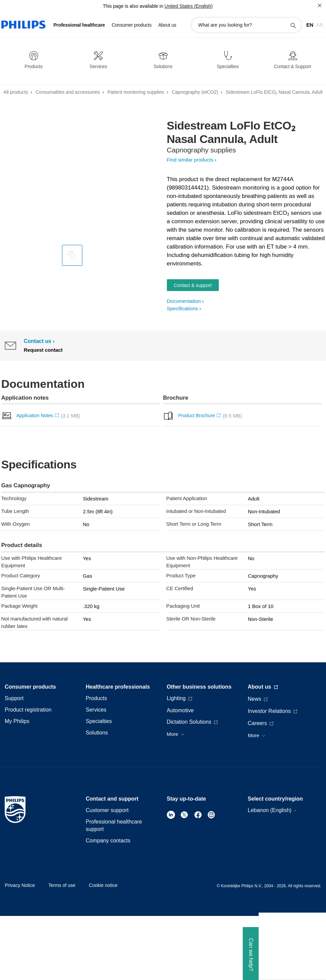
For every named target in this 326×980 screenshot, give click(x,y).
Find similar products (190, 160)
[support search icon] (293, 25)
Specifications (183, 308)
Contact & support (193, 285)
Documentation (184, 301)
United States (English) (189, 6)
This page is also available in (133, 6)
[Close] (320, 5)
